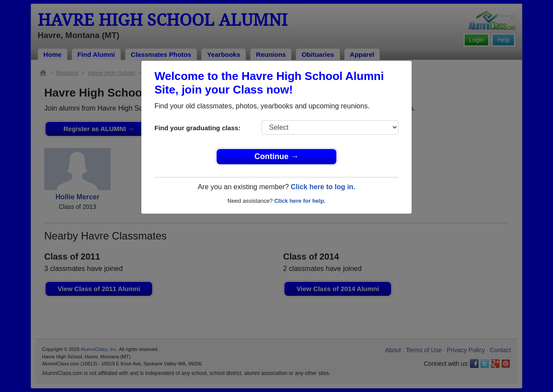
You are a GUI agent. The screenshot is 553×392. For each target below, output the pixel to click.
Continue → (277, 156)
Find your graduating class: (198, 128)
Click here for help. (300, 201)
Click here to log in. (323, 187)
